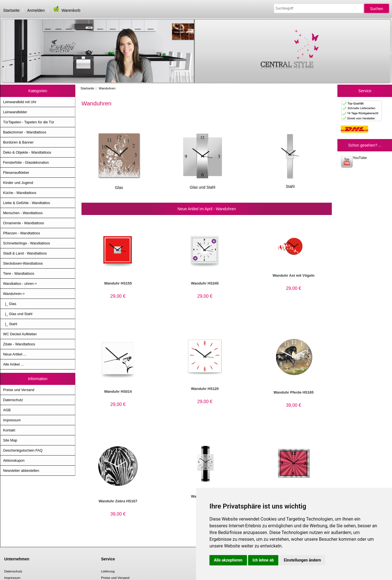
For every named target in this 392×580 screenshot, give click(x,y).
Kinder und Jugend (18, 183)
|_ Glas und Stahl (18, 314)
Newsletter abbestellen (21, 471)
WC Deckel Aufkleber (20, 334)
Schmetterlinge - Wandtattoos (26, 243)
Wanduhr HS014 (118, 391)
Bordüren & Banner (18, 142)
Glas (119, 185)
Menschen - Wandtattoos (23, 213)
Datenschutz (13, 400)
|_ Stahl (10, 324)
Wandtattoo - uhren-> (20, 284)
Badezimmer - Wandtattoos (25, 132)
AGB (7, 410)
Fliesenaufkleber (16, 173)
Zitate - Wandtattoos (19, 344)
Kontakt (9, 430)
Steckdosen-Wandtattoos (23, 263)
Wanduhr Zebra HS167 (118, 501)
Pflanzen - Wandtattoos (22, 233)
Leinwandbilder (15, 112)
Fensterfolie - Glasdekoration (26, 162)
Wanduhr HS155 (118, 283)
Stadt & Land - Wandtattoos (25, 253)
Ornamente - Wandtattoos (24, 223)
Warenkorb (66, 10)
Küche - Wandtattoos (20, 193)
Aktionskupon (14, 460)
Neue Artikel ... (15, 354)
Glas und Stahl (203, 185)
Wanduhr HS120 (205, 389)
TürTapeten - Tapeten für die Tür (29, 122)
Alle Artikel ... (13, 364)
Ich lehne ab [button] (263, 560)
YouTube (354, 162)
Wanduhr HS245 (205, 283)
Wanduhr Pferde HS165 (294, 392)
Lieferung (108, 571)
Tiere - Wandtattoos (19, 273)
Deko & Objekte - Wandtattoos (27, 152)
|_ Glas (10, 304)
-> (14, 294)
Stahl (290, 184)
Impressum (12, 420)
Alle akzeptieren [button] (228, 560)
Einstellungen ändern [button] (303, 560)
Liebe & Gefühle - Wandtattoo (27, 203)
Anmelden (36, 10)
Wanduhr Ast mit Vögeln (294, 275)
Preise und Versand (19, 390)
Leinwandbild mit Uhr (20, 102)
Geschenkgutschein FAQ (23, 450)
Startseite (11, 10)
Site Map (10, 440)
